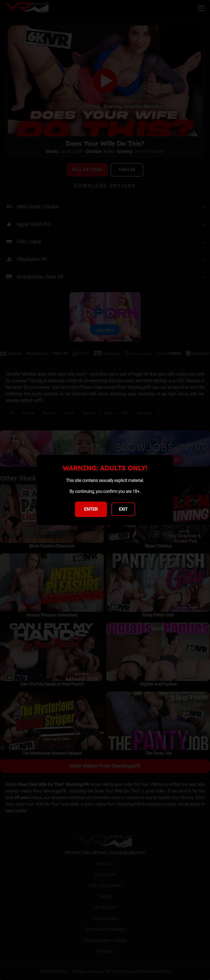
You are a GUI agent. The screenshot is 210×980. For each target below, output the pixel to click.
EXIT (123, 509)
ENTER (91, 509)
